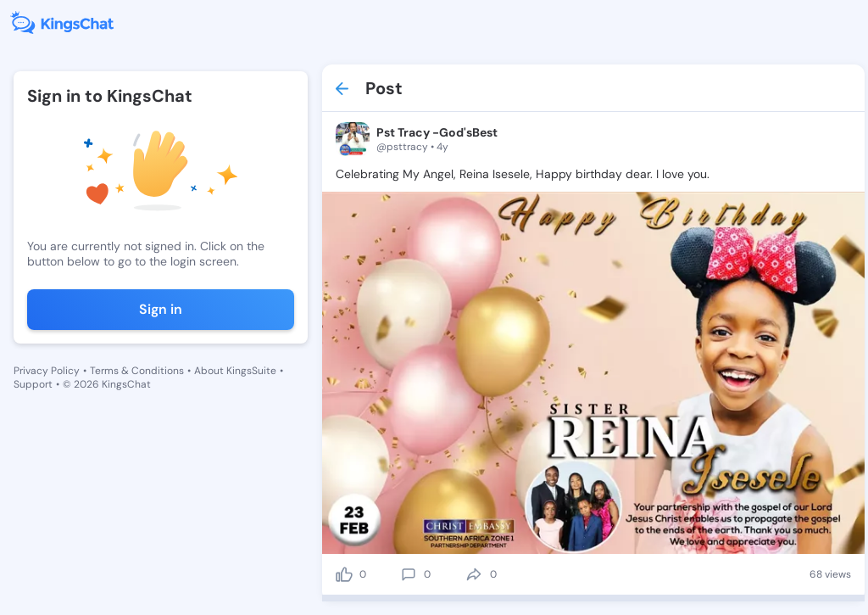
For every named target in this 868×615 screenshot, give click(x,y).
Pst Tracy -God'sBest (437, 132)
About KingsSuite (235, 371)
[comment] (409, 574)
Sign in (161, 309)
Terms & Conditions (137, 371)
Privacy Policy (47, 371)
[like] (344, 574)
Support (33, 384)
